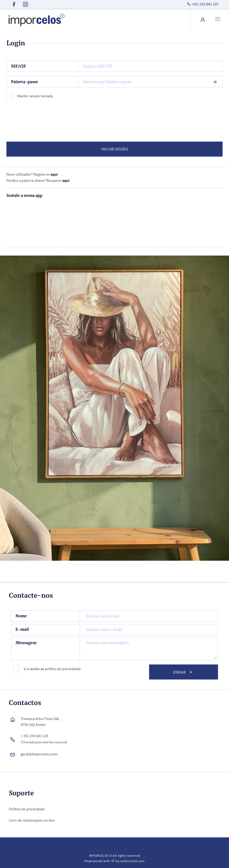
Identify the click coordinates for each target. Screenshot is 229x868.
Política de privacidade (27, 809)
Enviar (183, 672)
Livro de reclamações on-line (32, 820)
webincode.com (132, 861)
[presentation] (49, 118)
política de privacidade (63, 669)
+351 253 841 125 (202, 4)
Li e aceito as (52, 669)
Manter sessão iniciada (35, 96)
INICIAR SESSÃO (115, 149)
